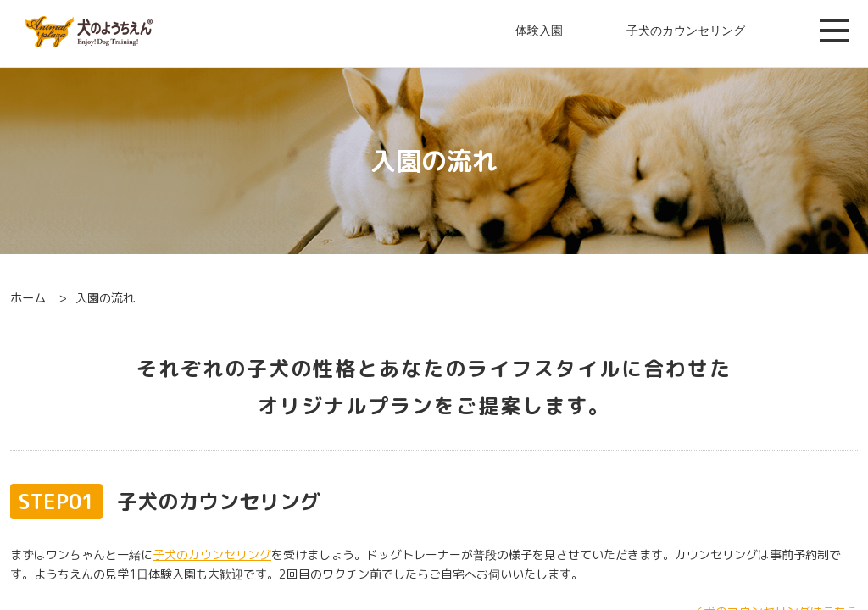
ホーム (28, 298)
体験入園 (539, 30)
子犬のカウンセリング (686, 30)
